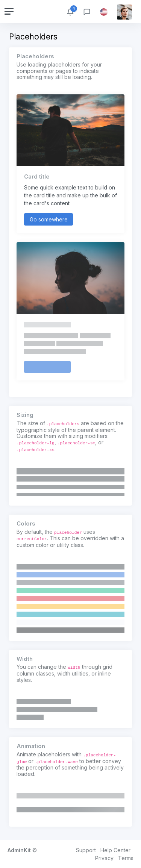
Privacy (104, 858)
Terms (126, 858)
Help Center (115, 850)
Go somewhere (49, 219)
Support (86, 850)
